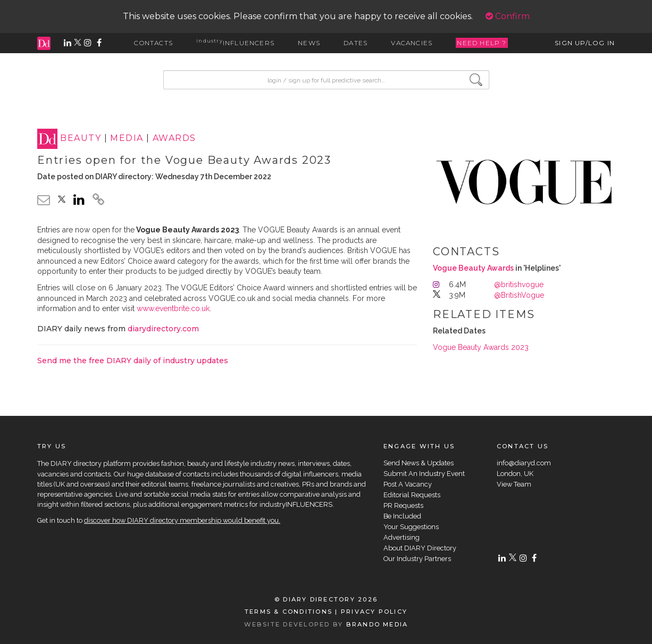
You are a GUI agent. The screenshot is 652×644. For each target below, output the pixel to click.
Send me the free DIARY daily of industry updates (133, 361)
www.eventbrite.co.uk (173, 308)
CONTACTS (153, 43)
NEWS (309, 43)
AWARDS (174, 139)
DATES (356, 43)
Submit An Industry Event (424, 474)
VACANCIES (412, 43)
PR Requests (403, 505)
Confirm (508, 16)
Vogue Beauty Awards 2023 (481, 347)
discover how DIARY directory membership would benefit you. (182, 520)
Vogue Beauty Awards (473, 268)
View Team (514, 484)
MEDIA (127, 139)
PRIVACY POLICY (374, 612)
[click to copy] (98, 201)
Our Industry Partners (417, 559)
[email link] (44, 200)
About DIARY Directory (420, 548)
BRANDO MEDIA (377, 624)
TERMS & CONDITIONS (289, 612)
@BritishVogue (519, 295)
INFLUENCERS (235, 43)
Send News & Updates (419, 463)
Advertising (402, 537)
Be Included (402, 516)
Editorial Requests (412, 495)
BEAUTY (81, 139)
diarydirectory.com (163, 329)
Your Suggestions (411, 527)
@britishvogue (519, 285)
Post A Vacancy (408, 484)
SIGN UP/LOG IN (585, 43)
